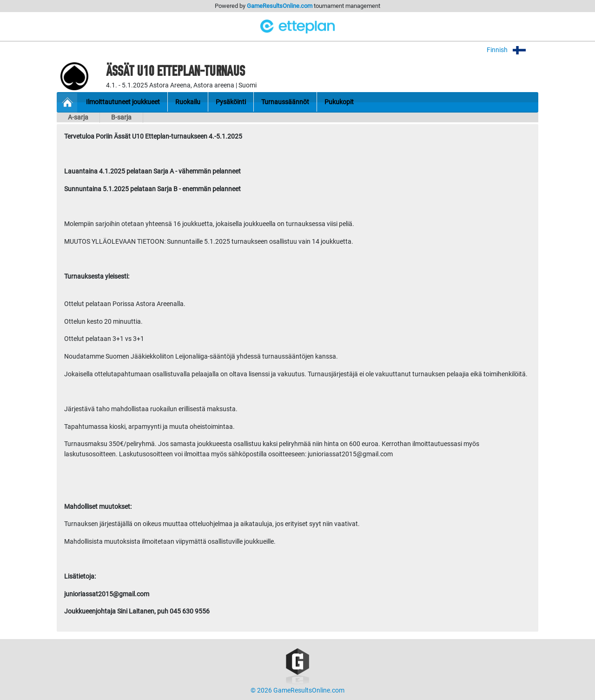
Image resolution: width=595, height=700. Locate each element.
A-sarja (78, 117)
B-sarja (121, 117)
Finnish (512, 50)
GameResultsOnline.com (280, 6)
